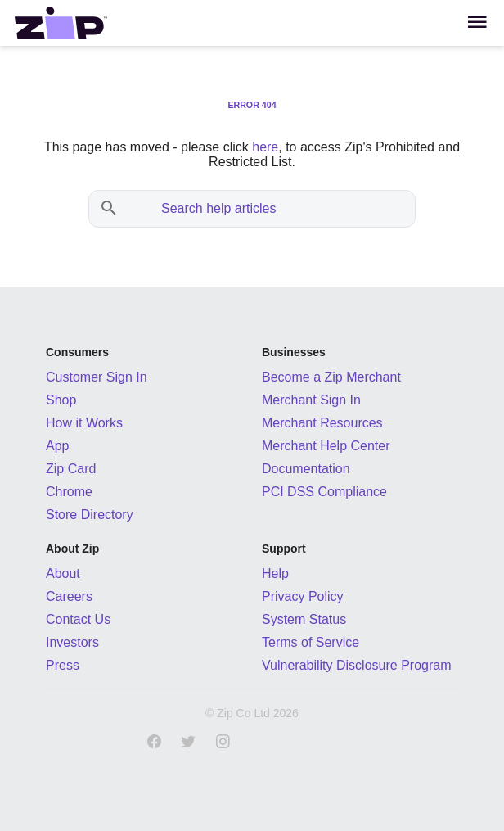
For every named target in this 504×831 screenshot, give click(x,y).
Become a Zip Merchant (331, 377)
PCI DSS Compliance (324, 492)
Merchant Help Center (326, 446)
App (57, 446)
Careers (69, 596)
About (63, 574)
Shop (61, 400)
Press (63, 665)
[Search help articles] (268, 209)
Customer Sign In (97, 377)
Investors (72, 642)
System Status (304, 619)
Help (275, 574)
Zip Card (71, 469)
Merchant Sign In (311, 400)
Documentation (306, 469)
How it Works (84, 423)
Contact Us (78, 619)
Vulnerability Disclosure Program (357, 665)
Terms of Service (310, 642)
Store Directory (90, 515)
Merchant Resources (322, 423)
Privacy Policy (303, 596)
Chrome (69, 492)
